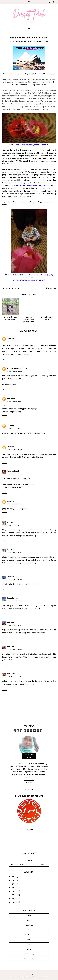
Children (29, 915)
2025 (14, 877)
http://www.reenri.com (11, 384)
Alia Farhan (11, 398)
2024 (14, 880)
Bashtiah (10, 338)
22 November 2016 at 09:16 (14, 504)
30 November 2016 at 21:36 (14, 650)
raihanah (10, 425)
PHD (29, 944)
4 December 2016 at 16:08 (14, 677)
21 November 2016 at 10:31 (14, 474)
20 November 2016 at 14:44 (14, 401)
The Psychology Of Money (17, 368)
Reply (5, 359)
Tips (13, 41)
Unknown (11, 447)
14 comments (51, 288)
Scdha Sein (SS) (13, 577)
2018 (14, 902)
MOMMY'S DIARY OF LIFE (40, 977)
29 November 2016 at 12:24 (14, 580)
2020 (14, 895)
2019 (14, 899)
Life (29, 930)
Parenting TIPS (29, 959)
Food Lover (29, 935)
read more (29, 782)
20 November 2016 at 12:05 (14, 371)
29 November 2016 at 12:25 (14, 601)
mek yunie (11, 674)
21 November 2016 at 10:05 (14, 450)
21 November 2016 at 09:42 (14, 428)
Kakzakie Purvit (13, 471)
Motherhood (29, 925)
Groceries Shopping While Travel (29, 38)
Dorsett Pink (20, 977)
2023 (14, 884)
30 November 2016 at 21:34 (14, 625)
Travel (18, 41)
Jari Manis (11, 622)
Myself (29, 939)
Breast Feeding (29, 954)
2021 (14, 891)
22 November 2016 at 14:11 (14, 525)
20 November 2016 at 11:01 (14, 341)
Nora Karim (11, 522)
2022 (14, 888)
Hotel (29, 949)
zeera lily (10, 501)
